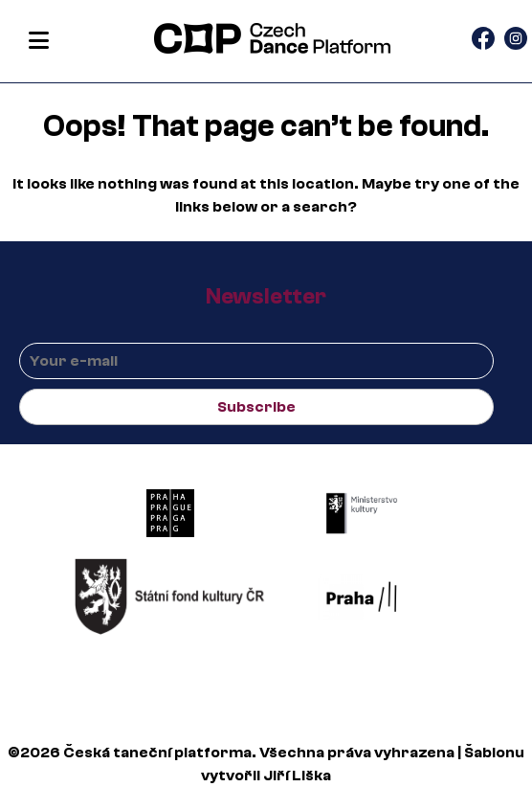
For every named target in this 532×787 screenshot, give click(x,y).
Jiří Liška (297, 776)
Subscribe (256, 407)
